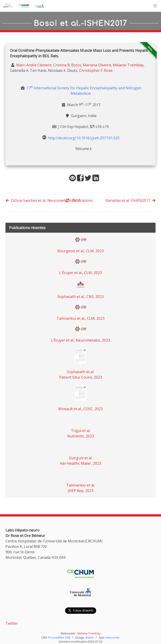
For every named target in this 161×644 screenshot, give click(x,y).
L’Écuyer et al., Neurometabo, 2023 (80, 340)
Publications (79, 200)
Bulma (90, 638)
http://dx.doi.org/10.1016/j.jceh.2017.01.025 (84, 138)
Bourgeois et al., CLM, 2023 (80, 251)
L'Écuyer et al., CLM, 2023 (80, 273)
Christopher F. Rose (96, 70)
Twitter (12, 623)
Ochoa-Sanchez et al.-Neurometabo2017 (43, 200)
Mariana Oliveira (97, 65)
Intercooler (113, 638)
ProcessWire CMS (59, 638)
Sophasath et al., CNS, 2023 (80, 297)
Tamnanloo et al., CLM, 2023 (80, 318)
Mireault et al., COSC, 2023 (80, 409)
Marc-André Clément (33, 65)
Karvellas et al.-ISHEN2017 (131, 200)
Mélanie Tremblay (128, 65)
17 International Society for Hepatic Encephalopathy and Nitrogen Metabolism (84, 91)
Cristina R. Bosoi (67, 65)
